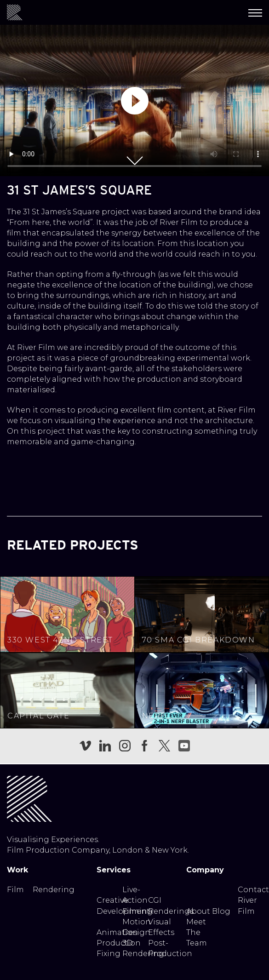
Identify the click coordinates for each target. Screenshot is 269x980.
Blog (221, 911)
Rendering (54, 890)
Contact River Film (253, 900)
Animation (117, 932)
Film (15, 890)
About (198, 911)
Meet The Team (197, 932)
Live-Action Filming (137, 900)
